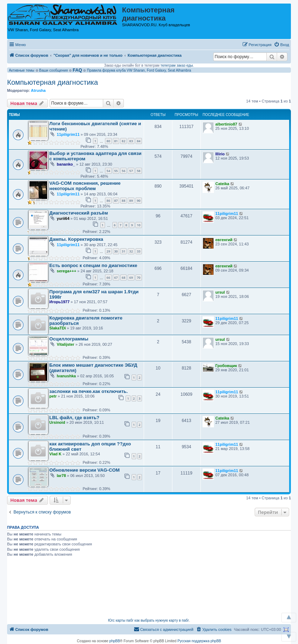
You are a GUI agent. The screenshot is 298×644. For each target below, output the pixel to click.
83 (131, 141)
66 (108, 277)
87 (116, 201)
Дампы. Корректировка (76, 239)
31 (123, 251)
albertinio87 (226, 124)
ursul (220, 292)
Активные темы (22, 70)
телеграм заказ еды (176, 65)
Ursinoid (57, 422)
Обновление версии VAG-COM (84, 470)
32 (131, 251)
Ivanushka (66, 376)
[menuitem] (282, 45)
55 (116, 171)
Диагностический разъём (79, 213)
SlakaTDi (57, 328)
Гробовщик (226, 366)
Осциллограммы (69, 339)
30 (116, 251)
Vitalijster (65, 344)
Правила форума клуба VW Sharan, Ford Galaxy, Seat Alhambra (139, 70)
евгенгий (224, 240)
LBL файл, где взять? (74, 418)
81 (116, 141)
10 (139, 225)
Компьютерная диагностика (53, 82)
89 (131, 201)
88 (123, 201)
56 (123, 171)
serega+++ (67, 271)
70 (139, 277)
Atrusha (38, 90)
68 (123, 277)
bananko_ (66, 164)
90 (139, 201)
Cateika (222, 184)
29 (108, 251)
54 (108, 171)
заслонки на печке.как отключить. (89, 391)
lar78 (61, 476)
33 (139, 251)
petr (53, 396)
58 (139, 171)
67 (116, 277)
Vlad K (55, 454)
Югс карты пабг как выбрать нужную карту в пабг (149, 620)
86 (108, 201)
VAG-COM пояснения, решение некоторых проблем (85, 186)
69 (131, 277)
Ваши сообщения (53, 70)
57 (131, 171)
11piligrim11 (68, 134)
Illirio (220, 154)
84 (139, 141)
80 (108, 141)
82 (123, 141)
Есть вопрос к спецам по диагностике (93, 265)
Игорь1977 (59, 302)
